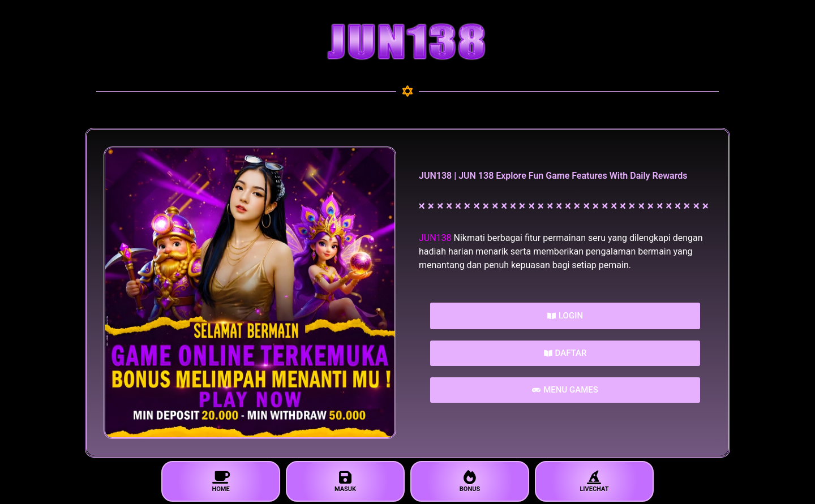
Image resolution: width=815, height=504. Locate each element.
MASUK (345, 482)
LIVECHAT (594, 482)
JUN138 (435, 238)
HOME (221, 482)
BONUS (470, 482)
